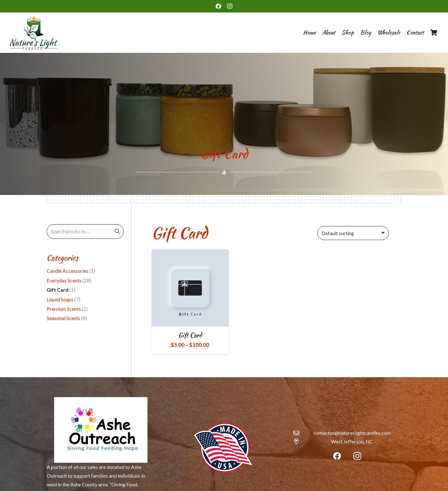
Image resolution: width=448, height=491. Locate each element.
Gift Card (190, 335)
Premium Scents (64, 309)
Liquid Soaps (60, 299)
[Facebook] (218, 6)
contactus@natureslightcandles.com (352, 433)
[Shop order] (353, 233)
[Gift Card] (190, 288)
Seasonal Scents (63, 318)
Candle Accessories (68, 271)
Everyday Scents (64, 280)
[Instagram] (230, 6)
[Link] (33, 33)
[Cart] (434, 33)
